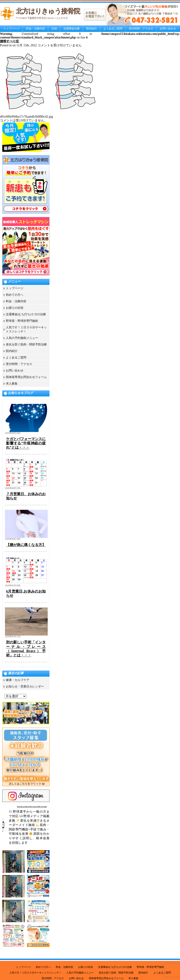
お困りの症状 (15, 308)
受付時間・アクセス (141, 29)
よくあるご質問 (113, 29)
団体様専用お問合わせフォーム (26, 377)
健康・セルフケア (18, 680)
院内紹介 (92, 29)
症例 (54, 29)
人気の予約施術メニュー (22, 338)
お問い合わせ (168, 29)
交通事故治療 (72, 29)
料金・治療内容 (36, 29)
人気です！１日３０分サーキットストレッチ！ (35, 973)
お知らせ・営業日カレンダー (25, 686)
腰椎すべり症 (9, 41)
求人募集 (12, 384)
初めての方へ (15, 295)
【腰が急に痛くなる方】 (26, 545)
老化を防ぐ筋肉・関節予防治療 (26, 344)
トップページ (11, 29)
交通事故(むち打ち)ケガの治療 (26, 314)
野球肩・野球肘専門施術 (22, 321)
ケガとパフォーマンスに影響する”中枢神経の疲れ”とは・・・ (26, 443)
